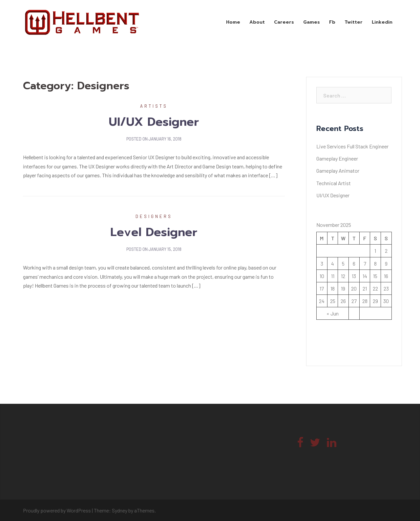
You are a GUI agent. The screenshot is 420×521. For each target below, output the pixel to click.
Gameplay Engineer (337, 158)
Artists (154, 106)
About (257, 22)
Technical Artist (334, 183)
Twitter (354, 22)
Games (312, 22)
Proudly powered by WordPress (57, 510)
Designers (154, 216)
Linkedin (382, 22)
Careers (284, 22)
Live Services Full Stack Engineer (352, 146)
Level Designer (154, 232)
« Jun (333, 313)
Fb (332, 22)
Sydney (120, 510)
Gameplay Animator (338, 171)
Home (233, 22)
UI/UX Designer (154, 122)
